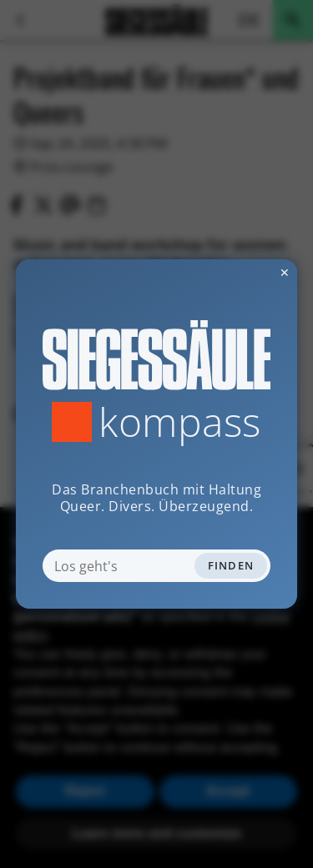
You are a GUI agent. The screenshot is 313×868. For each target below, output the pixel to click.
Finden (231, 565)
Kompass (180, 422)
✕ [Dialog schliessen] (244, 272)
